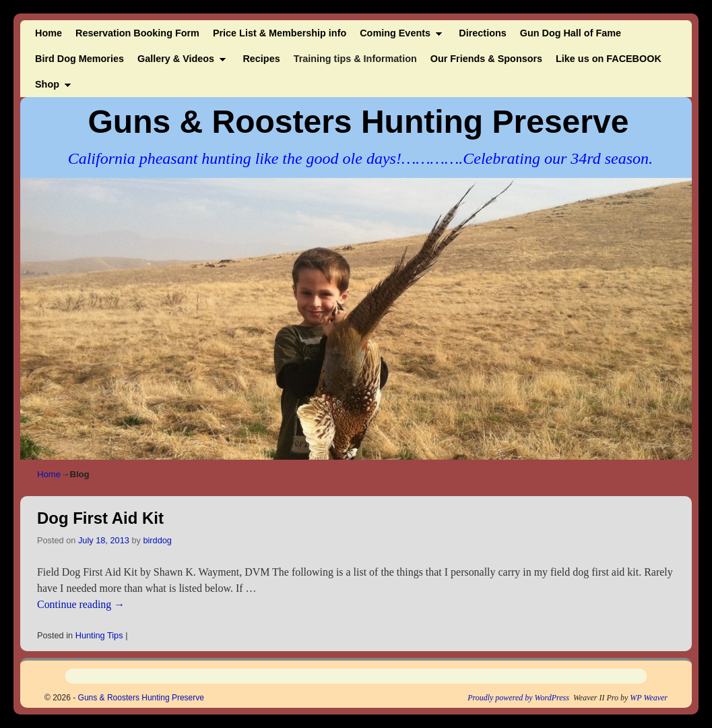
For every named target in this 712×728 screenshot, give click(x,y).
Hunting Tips (99, 635)
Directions (482, 33)
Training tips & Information (355, 59)
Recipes (261, 59)
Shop (50, 88)
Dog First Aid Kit (100, 518)
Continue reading (81, 604)
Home (48, 33)
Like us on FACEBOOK (609, 59)
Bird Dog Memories (79, 59)
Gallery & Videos (179, 62)
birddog (157, 540)
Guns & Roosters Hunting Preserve (359, 122)
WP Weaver (649, 698)
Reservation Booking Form (137, 33)
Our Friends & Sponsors (486, 59)
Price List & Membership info (280, 33)
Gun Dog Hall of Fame (571, 33)
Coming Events (397, 37)
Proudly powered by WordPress (518, 698)
